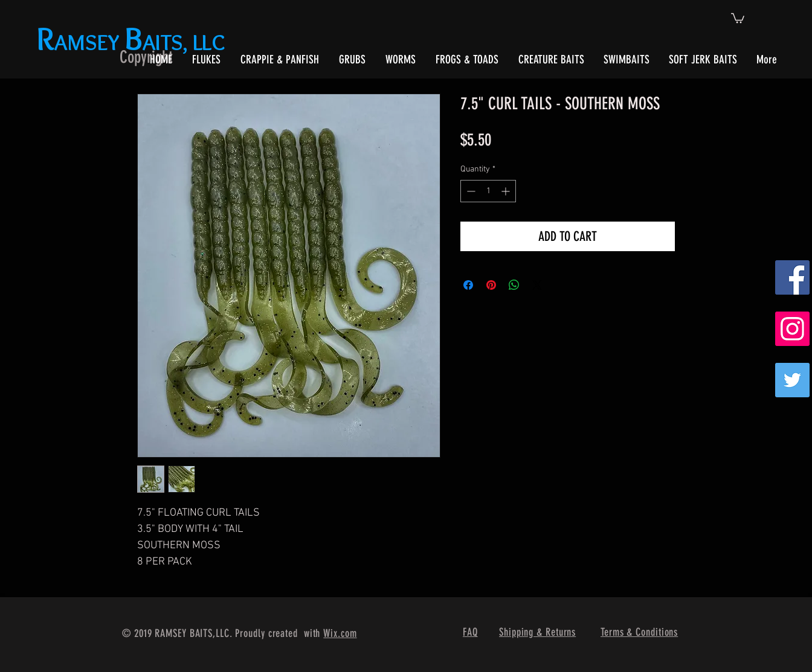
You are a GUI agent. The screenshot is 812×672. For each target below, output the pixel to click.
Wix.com (340, 633)
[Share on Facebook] (468, 285)
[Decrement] (470, 191)
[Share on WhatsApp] (514, 285)
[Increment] (507, 191)
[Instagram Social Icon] (792, 329)
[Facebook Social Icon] (792, 277)
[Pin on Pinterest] (491, 285)
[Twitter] (792, 380)
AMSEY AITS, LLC (133, 42)
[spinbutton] (488, 191)
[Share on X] (537, 285)
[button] (738, 18)
